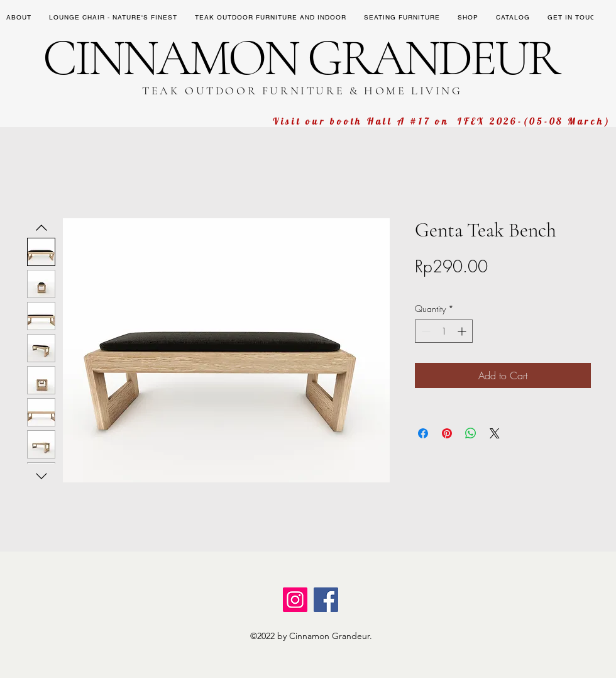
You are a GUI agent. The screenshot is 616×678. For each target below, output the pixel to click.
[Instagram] (295, 600)
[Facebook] (326, 600)
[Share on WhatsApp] (471, 433)
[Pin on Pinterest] (447, 433)
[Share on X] (495, 433)
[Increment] (463, 331)
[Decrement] (425, 331)
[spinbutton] (444, 331)
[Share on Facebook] (423, 433)
